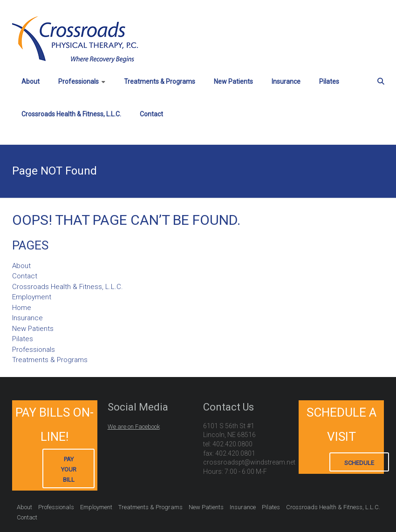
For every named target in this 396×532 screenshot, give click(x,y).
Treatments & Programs (160, 81)
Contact (151, 114)
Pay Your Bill (69, 469)
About (31, 81)
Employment (32, 297)
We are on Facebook (134, 427)
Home (22, 308)
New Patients (233, 81)
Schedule (359, 463)
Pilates (329, 81)
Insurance (286, 81)
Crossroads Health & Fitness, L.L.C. (71, 114)
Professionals (79, 81)
